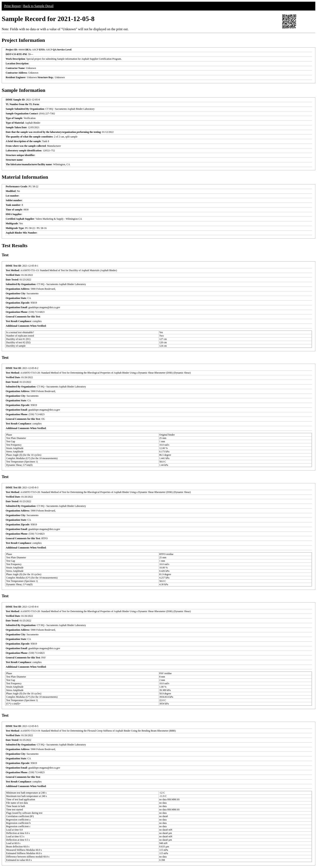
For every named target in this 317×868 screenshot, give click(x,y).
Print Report (13, 6)
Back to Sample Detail (38, 6)
